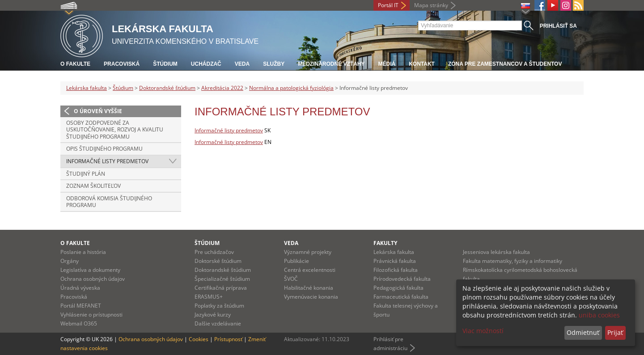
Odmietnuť (583, 332)
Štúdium (165, 64)
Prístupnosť (228, 339)
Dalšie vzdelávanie (218, 323)
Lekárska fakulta (87, 88)
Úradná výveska (80, 288)
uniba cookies (599, 315)
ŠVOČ (291, 279)
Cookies (199, 339)
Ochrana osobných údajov (93, 279)
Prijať (615, 332)
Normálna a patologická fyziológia (291, 88)
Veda (242, 64)
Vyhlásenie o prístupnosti (91, 315)
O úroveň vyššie (98, 111)
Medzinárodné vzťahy (331, 64)
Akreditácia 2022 (222, 88)
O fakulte (75, 64)
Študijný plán (86, 174)
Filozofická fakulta (396, 270)
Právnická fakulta (395, 261)
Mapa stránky (431, 5)
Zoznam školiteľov (93, 186)
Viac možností (483, 331)
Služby (274, 64)
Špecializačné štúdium (222, 279)
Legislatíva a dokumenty (90, 270)
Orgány (70, 261)
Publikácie (297, 261)
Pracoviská (122, 64)
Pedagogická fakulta (398, 288)
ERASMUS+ (209, 297)
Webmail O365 (79, 323)
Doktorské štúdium (218, 261)
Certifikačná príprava (221, 288)
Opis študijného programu (104, 149)
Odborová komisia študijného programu (109, 202)
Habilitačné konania (309, 288)
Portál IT (388, 5)
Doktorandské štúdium (167, 88)
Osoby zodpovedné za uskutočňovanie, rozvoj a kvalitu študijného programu (115, 130)
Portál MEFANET (81, 306)
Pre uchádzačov (214, 252)
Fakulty (385, 243)
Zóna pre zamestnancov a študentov (505, 64)
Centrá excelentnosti (310, 270)
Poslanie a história (83, 252)
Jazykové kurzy (213, 315)
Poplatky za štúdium (219, 306)
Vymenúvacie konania (311, 297)
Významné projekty (308, 252)
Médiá (387, 64)
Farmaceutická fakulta (401, 297)
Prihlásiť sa (558, 26)
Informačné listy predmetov (107, 161)
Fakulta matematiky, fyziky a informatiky (513, 261)
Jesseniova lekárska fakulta (496, 252)
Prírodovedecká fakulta (402, 279)
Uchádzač (206, 64)
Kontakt (422, 64)
